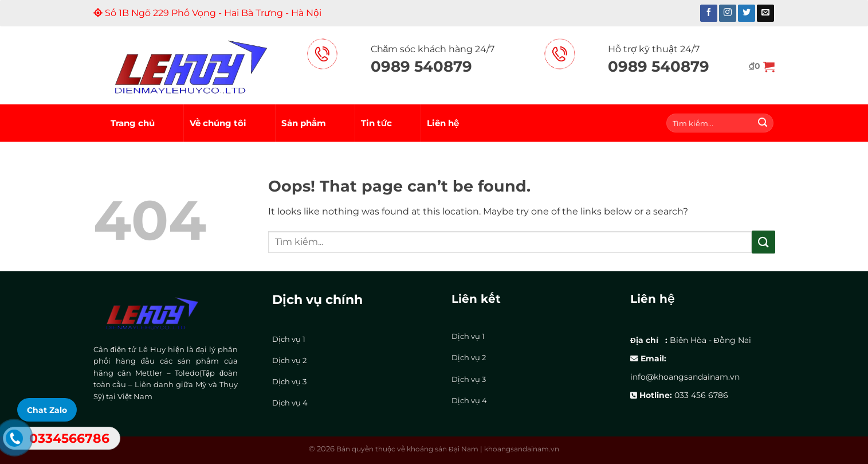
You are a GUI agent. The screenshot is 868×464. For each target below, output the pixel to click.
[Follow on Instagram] (728, 13)
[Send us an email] (765, 13)
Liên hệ (443, 123)
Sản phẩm (304, 123)
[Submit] (763, 123)
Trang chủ (133, 123)
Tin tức (376, 123)
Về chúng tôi (218, 123)
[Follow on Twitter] (747, 13)
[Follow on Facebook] (709, 13)
